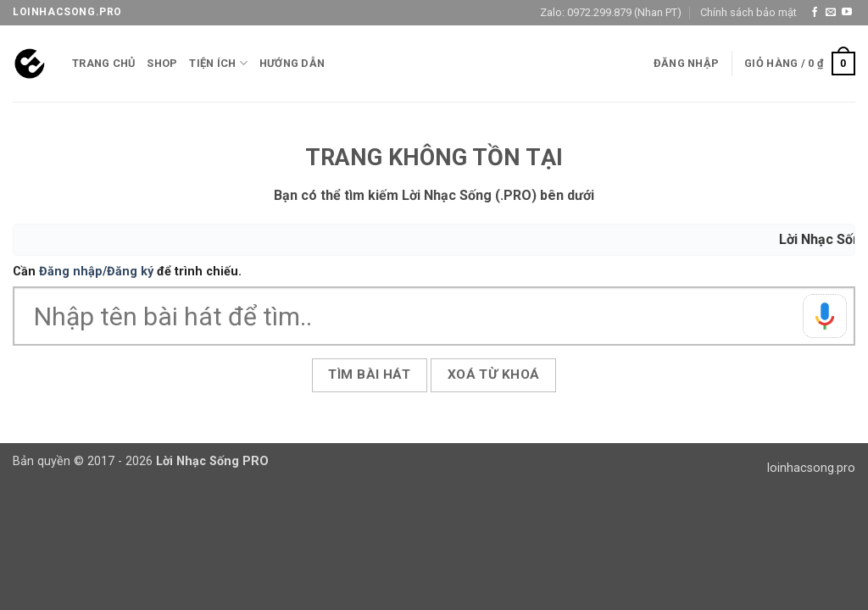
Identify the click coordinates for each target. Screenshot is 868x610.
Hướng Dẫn (292, 63)
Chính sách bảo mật (748, 12)
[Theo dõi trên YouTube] (847, 13)
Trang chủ (103, 63)
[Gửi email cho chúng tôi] (831, 13)
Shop (162, 63)
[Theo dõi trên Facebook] (815, 13)
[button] (686, 64)
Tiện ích (218, 63)
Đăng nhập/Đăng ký (96, 272)
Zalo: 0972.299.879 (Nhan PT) (611, 12)
